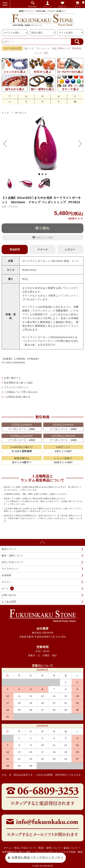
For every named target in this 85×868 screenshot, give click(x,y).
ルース (38, 53)
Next (78, 144)
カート (80, 4)
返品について (9, 549)
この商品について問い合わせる (21, 392)
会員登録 (6, 575)
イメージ (43, 249)
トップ (5, 113)
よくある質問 (9, 602)
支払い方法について (12, 562)
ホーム (8, 848)
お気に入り (63, 6)
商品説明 (15, 249)
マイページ (48, 6)
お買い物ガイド (12, 378)
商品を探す (33, 6)
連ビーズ (29, 48)
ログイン (6, 582)
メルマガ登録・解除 (72, 852)
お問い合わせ (9, 595)
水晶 (54, 48)
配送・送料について (12, 556)
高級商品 (77, 48)
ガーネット (21, 113)
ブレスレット (43, 48)
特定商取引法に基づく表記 (18, 383)
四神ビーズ (64, 48)
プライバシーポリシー (16, 387)
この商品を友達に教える (17, 397)
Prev (7, 144)
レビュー (70, 249)
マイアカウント (10, 569)
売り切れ (42, 228)
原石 (46, 53)
